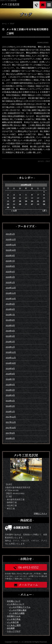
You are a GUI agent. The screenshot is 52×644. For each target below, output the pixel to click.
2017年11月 (11, 422)
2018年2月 (10, 406)
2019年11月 (11, 293)
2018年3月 (10, 401)
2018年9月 (10, 369)
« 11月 (14, 211)
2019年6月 (10, 320)
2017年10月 (11, 428)
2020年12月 (11, 239)
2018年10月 (11, 363)
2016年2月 (10, 438)
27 (32, 204)
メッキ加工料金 (14, 619)
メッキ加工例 (13, 622)
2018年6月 (10, 385)
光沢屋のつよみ (14, 616)
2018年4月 (10, 395)
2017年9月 (10, 433)
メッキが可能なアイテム (20, 607)
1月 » (45, 211)
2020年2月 (10, 277)
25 (20, 204)
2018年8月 (10, 374)
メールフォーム (26, 585)
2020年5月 (10, 272)
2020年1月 (10, 283)
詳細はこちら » (40, 513)
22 (44, 201)
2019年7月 (10, 315)
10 (14, 198)
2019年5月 (10, 326)
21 (38, 201)
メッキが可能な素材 (18, 610)
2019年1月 (10, 347)
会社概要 (11, 628)
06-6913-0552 (26, 567)
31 (14, 207)
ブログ (48, 161)
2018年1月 (10, 412)
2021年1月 (10, 234)
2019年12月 (11, 288)
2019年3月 (10, 336)
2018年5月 (10, 390)
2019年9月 (10, 304)
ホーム (4, 24)
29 (44, 204)
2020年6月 (10, 266)
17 (14, 201)
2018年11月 (11, 358)
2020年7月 (10, 261)
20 (32, 201)
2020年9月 (10, 256)
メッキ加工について (16, 604)
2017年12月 (11, 417)
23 (8, 204)
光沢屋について (14, 601)
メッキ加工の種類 (17, 613)
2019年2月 (10, 342)
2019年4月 (10, 331)
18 (20, 201)
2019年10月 (11, 299)
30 (8, 207)
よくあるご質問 (14, 625)
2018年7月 (10, 379)
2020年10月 (11, 250)
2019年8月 (10, 309)
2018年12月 (11, 352)
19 (26, 201)
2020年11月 (11, 245)
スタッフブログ (14, 631)
